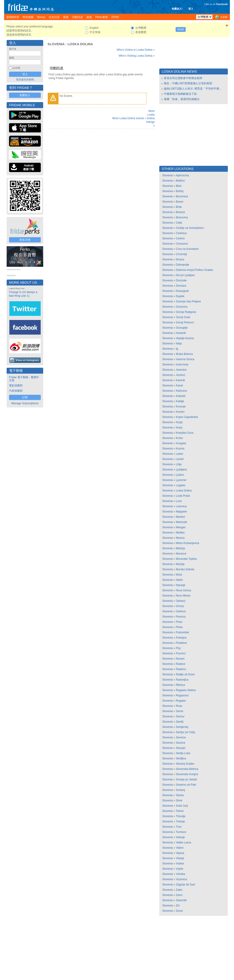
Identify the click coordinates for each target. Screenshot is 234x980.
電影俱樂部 (16, 386)
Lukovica (181, 506)
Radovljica (182, 680)
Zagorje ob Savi (185, 885)
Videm (180, 848)
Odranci (181, 601)
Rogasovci (182, 695)
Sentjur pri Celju (185, 732)
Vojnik (179, 869)
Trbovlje (181, 816)
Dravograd (182, 291)
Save (181, 29)
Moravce (181, 554)
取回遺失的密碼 (25, 79)
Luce (179, 501)
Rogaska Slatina (186, 690)
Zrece (179, 911)
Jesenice (181, 370)
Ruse (179, 706)
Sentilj (179, 722)
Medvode (181, 522)
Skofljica (181, 758)
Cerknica (181, 233)
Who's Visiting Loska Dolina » (137, 56)
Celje (179, 223)
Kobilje (180, 401)
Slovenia (56, 44)
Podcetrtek (182, 632)
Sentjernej (182, 727)
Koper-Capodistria (187, 417)
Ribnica (180, 685)
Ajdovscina (182, 175)
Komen (180, 412)
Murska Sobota (185, 569)
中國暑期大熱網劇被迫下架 (180, 94)
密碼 (11, 58)
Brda (179, 207)
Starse (180, 795)
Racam (180, 659)
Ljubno (180, 475)
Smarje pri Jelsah (186, 779)
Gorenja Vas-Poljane (188, 301)
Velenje (180, 837)
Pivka (179, 627)
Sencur (180, 716)
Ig (177, 349)
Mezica (180, 538)
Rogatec (181, 701)
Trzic (179, 827)
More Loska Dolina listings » (150, 118)
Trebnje (180, 822)
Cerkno (180, 238)
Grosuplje (182, 328)
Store (179, 800)
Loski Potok (183, 496)
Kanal (179, 386)
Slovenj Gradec (185, 764)
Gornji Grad (183, 317)
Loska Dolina (80, 44)
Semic (179, 711)
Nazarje (180, 585)
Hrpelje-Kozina (185, 338)
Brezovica (182, 217)
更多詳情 (25, 240)
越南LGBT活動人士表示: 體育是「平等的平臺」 (193, 89)
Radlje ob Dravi (185, 674)
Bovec (179, 202)
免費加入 (25, 95)
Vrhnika (180, 874)
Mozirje (180, 564)
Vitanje (180, 858)
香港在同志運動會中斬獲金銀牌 (183, 78)
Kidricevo (181, 391)
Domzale (181, 280)
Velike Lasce (183, 843)
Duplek (180, 296)
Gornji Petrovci (185, 322)
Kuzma (180, 449)
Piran (179, 622)
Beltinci (180, 181)
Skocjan (181, 748)
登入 (191, 9)
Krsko (179, 438)
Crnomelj (181, 254)
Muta (179, 575)
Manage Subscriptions (25, 403)
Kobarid (180, 396)
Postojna (181, 638)
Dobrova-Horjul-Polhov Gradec (194, 270)
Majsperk (181, 512)
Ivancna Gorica (185, 359)
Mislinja (180, 548)
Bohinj (179, 191)
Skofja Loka (183, 753)
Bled (178, 186)
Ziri (178, 906)
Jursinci (180, 375)
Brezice (180, 212)
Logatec (181, 485)
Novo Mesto (183, 596)
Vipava (180, 853)
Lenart (180, 459)
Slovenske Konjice (187, 774)
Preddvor (181, 643)
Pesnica (181, 617)
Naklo (179, 580)
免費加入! (177, 9)
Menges (181, 527)
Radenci (181, 669)
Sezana (180, 743)
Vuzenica (181, 879)
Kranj (179, 428)
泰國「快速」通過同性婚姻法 (182, 99)
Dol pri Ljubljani (185, 275)
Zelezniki (181, 900)
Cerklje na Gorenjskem (190, 228)
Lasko (179, 454)
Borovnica (182, 196)
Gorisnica (182, 307)
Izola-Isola (182, 365)
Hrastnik (181, 333)
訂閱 (25, 397)
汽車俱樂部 (16, 391)
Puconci (181, 653)
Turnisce (181, 832)
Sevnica (181, 737)
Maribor (180, 517)
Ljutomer (181, 480)
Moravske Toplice (186, 559)
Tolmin (180, 811)
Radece (180, 664)
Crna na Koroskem (187, 249)
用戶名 (13, 49)
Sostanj (180, 790)
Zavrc (179, 895)
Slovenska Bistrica (187, 769)
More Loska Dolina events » (129, 118)
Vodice (180, 864)
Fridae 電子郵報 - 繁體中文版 (24, 379)
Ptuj (178, 648)
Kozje (179, 422)
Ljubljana (181, 470)
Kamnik (180, 380)
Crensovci (182, 244)
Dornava (181, 286)
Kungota (181, 443)
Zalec (179, 890)
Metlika (180, 533)
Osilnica (181, 611)
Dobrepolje (182, 265)
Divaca (180, 259)
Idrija (179, 343)
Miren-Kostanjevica (187, 543)
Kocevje (181, 407)
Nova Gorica (183, 590)
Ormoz (180, 606)
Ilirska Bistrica (184, 354)
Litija (179, 464)
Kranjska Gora (185, 433)
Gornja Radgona (186, 312)
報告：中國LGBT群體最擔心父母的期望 (188, 83)
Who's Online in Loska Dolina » (136, 50)
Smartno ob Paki (186, 785)
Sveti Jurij (182, 806)
